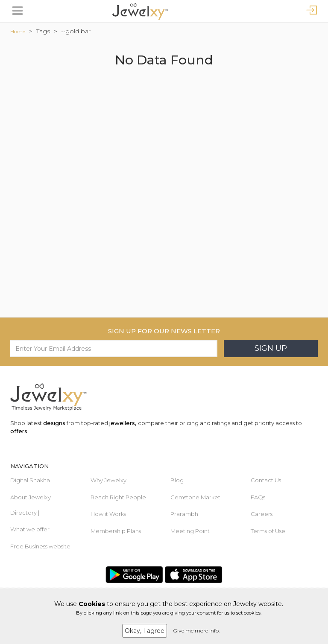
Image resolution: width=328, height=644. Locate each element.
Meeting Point (190, 531)
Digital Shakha (30, 480)
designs (54, 423)
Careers (262, 514)
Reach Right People (118, 497)
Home (18, 31)
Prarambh (184, 514)
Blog (177, 480)
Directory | (25, 513)
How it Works (108, 514)
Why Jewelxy (108, 480)
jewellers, (123, 423)
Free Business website (40, 546)
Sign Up (271, 348)
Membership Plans (116, 531)
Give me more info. (196, 631)
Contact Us (266, 480)
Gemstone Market (195, 497)
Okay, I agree (145, 631)
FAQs (258, 497)
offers (19, 431)
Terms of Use (268, 531)
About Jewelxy (31, 497)
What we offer (30, 529)
